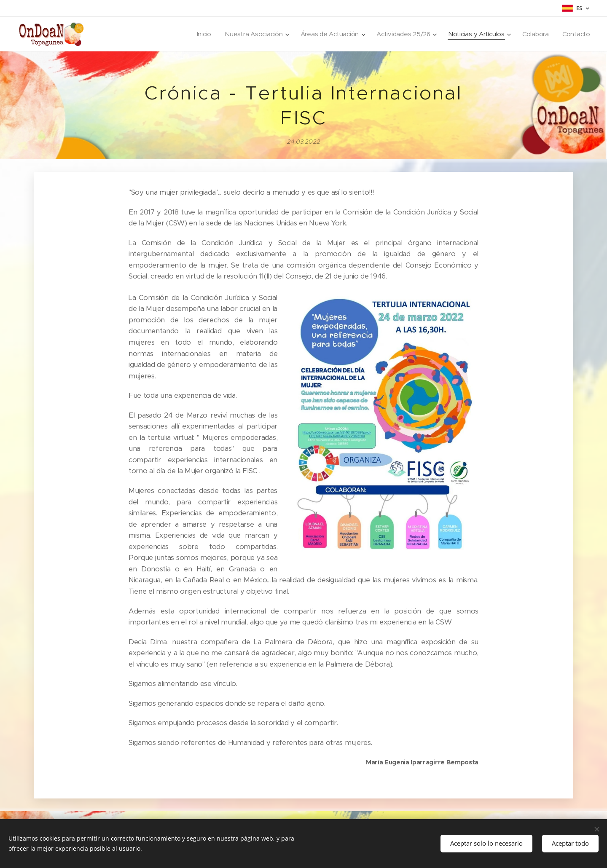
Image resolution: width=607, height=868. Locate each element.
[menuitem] (197, 34)
